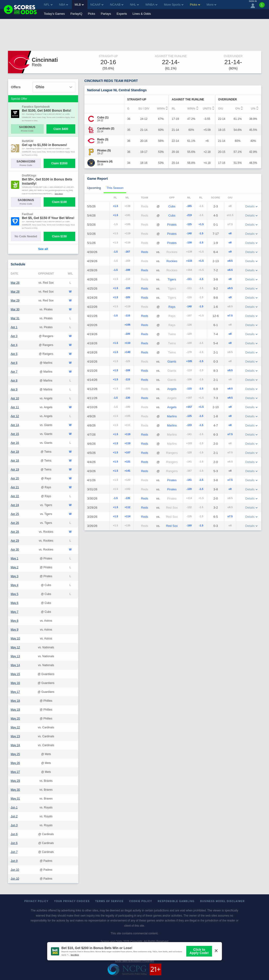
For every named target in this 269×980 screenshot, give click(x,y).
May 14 (15, 665)
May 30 (15, 790)
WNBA (151, 5)
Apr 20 (15, 478)
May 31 (15, 799)
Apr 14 (15, 425)
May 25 (15, 754)
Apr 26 (15, 523)
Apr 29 (15, 541)
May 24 (15, 745)
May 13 (15, 656)
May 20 (15, 719)
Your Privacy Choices (72, 901)
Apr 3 (14, 336)
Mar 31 (15, 318)
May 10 (15, 639)
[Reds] (103, 139)
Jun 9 (14, 861)
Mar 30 (15, 309)
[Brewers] (105, 161)
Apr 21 (15, 487)
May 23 (15, 736)
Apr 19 (15, 470)
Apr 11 (15, 407)
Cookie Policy (141, 901)
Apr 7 (14, 372)
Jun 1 (14, 807)
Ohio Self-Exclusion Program (134, 961)
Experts (122, 14)
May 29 (15, 781)
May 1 (15, 558)
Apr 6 (14, 363)
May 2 (15, 567)
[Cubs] (103, 117)
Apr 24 (15, 505)
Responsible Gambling (176, 901)
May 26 (15, 763)
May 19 (15, 710)
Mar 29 (15, 301)
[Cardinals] (106, 128)
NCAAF (97, 5)
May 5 (15, 594)
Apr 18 (15, 452)
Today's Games (54, 14)
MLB (79, 5)
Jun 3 (14, 825)
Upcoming (94, 188)
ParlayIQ (76, 14)
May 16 (15, 683)
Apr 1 (14, 327)
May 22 (15, 727)
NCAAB (117, 5)
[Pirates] (104, 150)
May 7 (15, 612)
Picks (92, 14)
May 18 (15, 701)
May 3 (15, 576)
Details (251, 206)
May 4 (15, 585)
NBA (64, 5)
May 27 (15, 772)
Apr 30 (15, 550)
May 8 (15, 621)
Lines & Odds (142, 14)
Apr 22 (15, 496)
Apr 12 (15, 416)
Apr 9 (14, 389)
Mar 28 (15, 292)
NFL (48, 5)
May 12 (15, 647)
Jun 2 (14, 816)
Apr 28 (15, 532)
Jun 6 (14, 834)
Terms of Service (109, 901)
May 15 (15, 674)
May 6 (15, 603)
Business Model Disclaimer (222, 901)
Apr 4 (14, 345)
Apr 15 (15, 434)
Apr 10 (15, 398)
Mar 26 (15, 283)
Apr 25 (15, 514)
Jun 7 (14, 852)
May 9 (15, 630)
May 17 (15, 692)
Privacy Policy (36, 901)
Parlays (106, 14)
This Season (115, 188)
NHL (134, 5)
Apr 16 (15, 443)
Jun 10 (15, 870)
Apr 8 (14, 381)
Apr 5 (14, 354)
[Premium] (262, 7)
